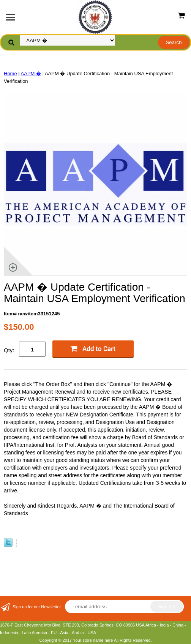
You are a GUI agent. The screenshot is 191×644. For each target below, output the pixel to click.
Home (10, 74)
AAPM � (31, 74)
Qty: (9, 350)
